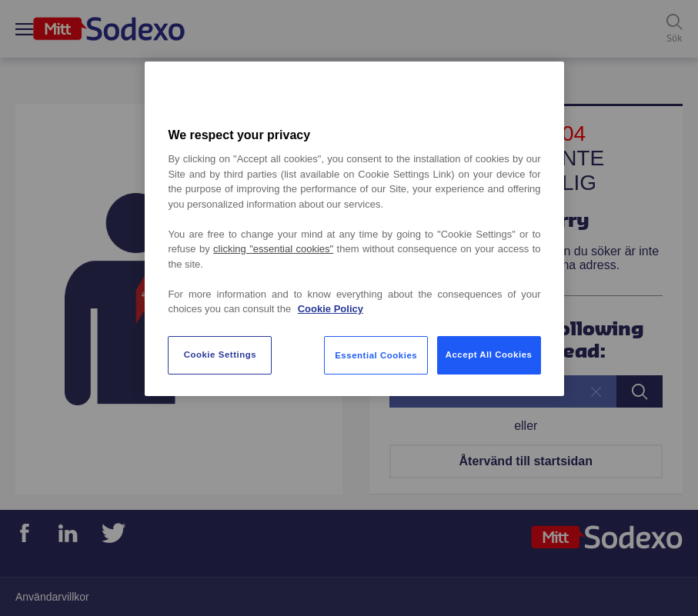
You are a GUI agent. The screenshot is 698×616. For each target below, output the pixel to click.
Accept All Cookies (489, 355)
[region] (354, 229)
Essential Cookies (376, 355)
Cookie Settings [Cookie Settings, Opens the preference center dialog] (220, 355)
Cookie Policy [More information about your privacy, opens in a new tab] (331, 309)
